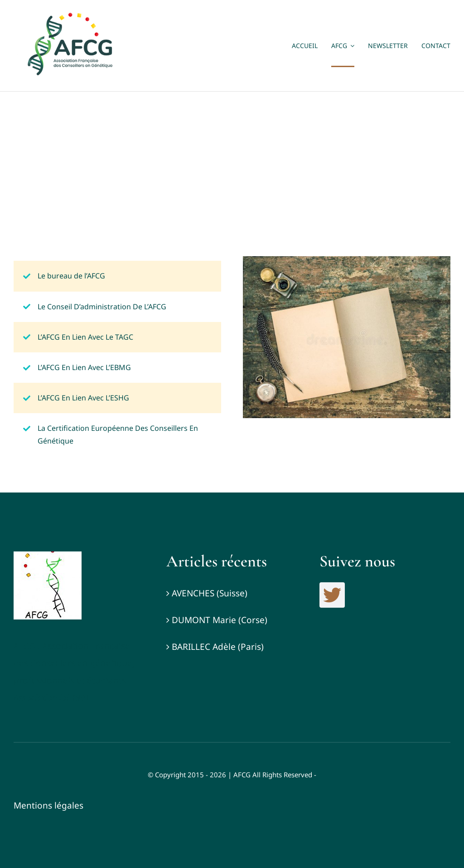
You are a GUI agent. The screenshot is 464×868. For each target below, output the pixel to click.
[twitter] (332, 595)
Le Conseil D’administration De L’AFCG (102, 307)
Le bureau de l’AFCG (71, 276)
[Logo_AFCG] (48, 556)
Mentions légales (48, 805)
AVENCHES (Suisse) (210, 593)
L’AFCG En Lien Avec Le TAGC (85, 337)
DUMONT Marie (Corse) (220, 620)
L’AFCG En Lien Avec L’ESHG (83, 398)
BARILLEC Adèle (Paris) (218, 647)
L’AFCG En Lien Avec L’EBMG (84, 367)
